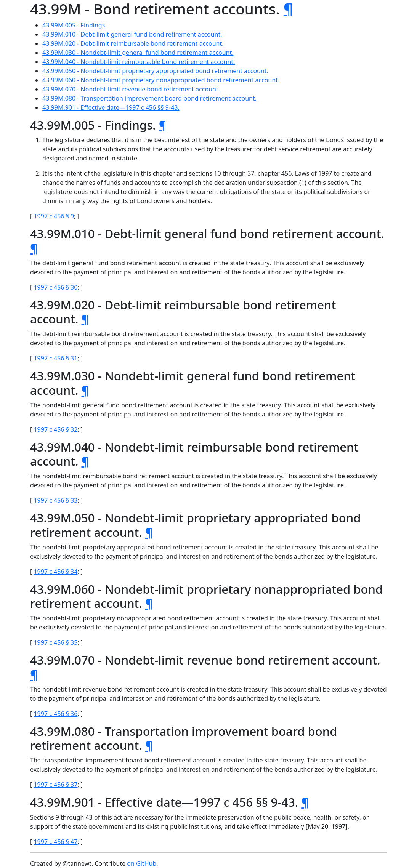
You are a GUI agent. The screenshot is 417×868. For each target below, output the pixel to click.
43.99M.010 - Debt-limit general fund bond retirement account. (132, 34)
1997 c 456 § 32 (55, 429)
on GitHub (142, 863)
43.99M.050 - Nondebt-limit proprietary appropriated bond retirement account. (155, 71)
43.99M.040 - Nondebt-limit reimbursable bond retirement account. (139, 62)
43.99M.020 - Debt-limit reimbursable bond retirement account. (133, 43)
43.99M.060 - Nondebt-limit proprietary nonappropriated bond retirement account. (161, 80)
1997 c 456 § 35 (55, 642)
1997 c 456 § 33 (55, 500)
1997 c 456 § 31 (55, 358)
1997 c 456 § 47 (55, 842)
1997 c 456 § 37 (55, 785)
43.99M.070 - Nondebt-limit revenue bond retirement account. (131, 89)
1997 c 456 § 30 (55, 287)
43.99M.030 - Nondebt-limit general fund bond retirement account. (138, 53)
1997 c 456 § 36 (55, 714)
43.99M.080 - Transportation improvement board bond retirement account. (149, 98)
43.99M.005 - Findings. (75, 25)
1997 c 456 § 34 (55, 572)
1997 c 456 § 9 (54, 216)
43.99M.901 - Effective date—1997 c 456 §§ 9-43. (111, 107)
